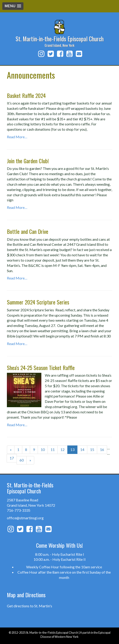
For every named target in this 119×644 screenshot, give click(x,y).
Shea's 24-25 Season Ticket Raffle (41, 368)
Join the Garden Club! (28, 161)
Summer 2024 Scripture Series (38, 302)
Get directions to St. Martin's (30, 606)
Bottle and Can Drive (28, 231)
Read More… (17, 137)
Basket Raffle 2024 (26, 95)
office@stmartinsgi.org (25, 518)
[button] (13, 6)
